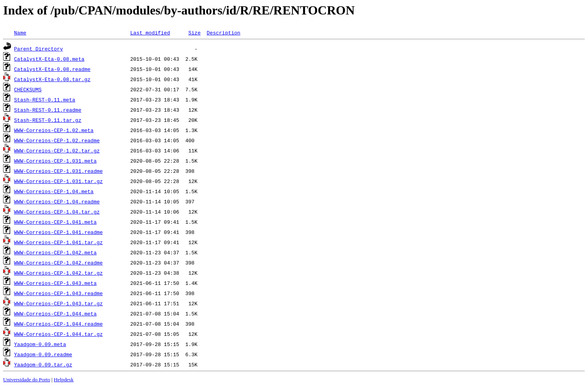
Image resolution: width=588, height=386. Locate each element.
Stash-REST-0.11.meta (45, 100)
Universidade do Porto (27, 380)
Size (194, 33)
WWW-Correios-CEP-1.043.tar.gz (58, 303)
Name (20, 33)
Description (223, 33)
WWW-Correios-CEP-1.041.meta (55, 222)
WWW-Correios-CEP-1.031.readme (58, 171)
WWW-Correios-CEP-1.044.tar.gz (58, 334)
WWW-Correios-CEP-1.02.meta (54, 130)
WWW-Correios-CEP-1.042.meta (55, 252)
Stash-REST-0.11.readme (48, 110)
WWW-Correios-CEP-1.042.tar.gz (58, 273)
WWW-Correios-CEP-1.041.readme (58, 232)
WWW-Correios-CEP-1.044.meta (55, 314)
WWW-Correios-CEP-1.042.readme (58, 263)
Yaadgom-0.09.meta (40, 344)
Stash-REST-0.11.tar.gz (48, 120)
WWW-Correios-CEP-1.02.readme (57, 140)
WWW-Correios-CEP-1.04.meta (54, 191)
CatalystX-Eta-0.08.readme (52, 69)
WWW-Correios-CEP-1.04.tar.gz (57, 212)
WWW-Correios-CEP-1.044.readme (58, 324)
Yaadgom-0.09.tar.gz (43, 364)
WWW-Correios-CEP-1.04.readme (57, 201)
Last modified (150, 33)
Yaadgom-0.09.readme (43, 354)
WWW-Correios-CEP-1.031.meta (55, 161)
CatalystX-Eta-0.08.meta (49, 59)
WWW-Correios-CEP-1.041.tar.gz (58, 242)
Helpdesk (64, 380)
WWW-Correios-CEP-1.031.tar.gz (58, 181)
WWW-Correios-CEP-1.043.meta (55, 283)
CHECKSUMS (28, 89)
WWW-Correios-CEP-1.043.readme (58, 293)
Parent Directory (39, 49)
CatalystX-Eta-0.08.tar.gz (52, 79)
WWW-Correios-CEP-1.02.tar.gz (57, 150)
